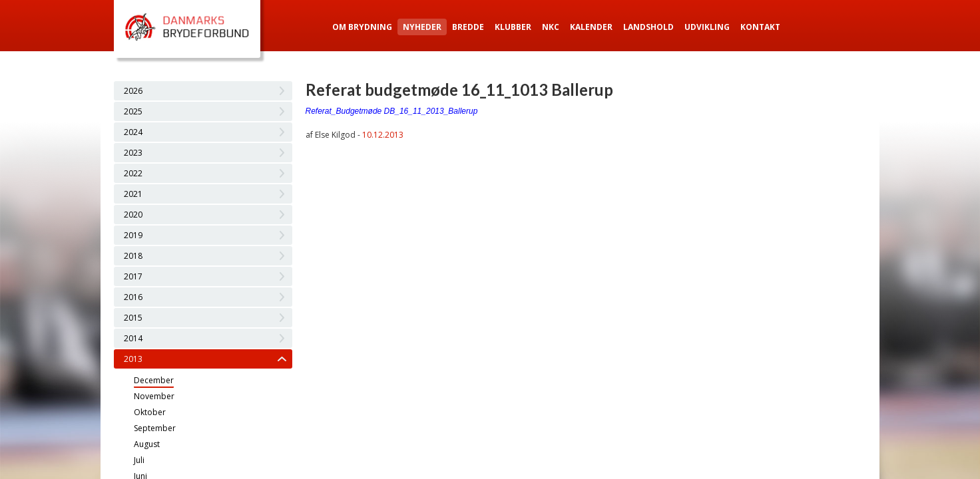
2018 (133, 256)
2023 (133, 153)
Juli (139, 460)
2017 (133, 276)
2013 (133, 359)
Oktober (150, 412)
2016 (133, 297)
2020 (133, 215)
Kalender (591, 27)
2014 (133, 338)
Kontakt (760, 27)
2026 (133, 91)
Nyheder (422, 27)
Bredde (468, 27)
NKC (551, 27)
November (154, 396)
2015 (133, 318)
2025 (133, 111)
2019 (133, 235)
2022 (133, 173)
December (154, 380)
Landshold (648, 27)
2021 (133, 194)
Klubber (513, 27)
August (147, 444)
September (155, 428)
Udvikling (707, 27)
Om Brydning (362, 27)
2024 (133, 132)
